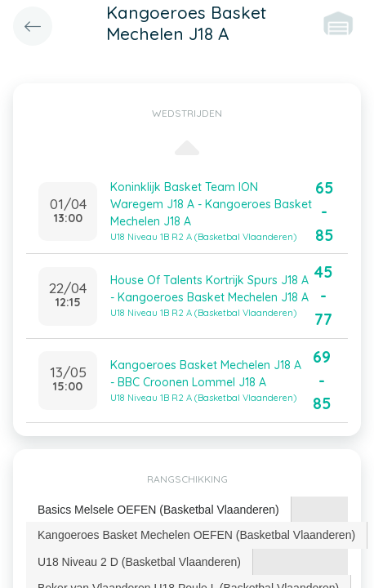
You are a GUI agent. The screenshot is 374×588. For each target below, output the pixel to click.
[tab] (159, 510)
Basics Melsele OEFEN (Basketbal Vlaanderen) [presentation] (158, 510)
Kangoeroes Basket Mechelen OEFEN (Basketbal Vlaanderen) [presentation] (196, 535)
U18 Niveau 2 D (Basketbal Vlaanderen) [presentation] (139, 562)
